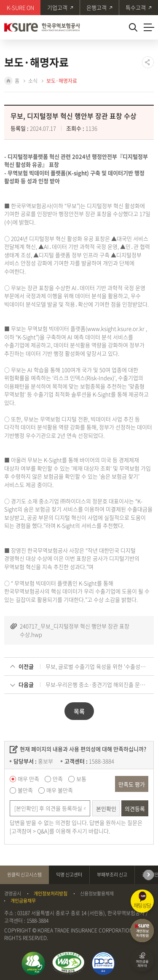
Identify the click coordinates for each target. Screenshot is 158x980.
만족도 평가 (132, 784)
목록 (79, 711)
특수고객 (136, 7)
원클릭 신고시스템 (24, 875)
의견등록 (135, 809)
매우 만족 (28, 779)
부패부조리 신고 (112, 875)
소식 (33, 81)
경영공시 (13, 894)
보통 (81, 779)
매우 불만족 (60, 790)
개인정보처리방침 (51, 894)
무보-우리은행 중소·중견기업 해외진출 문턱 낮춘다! (97, 684)
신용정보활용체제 (97, 894)
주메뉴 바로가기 (0, 0)
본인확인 (106, 809)
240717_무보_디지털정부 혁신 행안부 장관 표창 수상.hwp (75, 630)
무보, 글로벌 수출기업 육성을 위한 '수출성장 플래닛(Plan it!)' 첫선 (97, 666)
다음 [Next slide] (149, 875)
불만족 (25, 790)
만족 (58, 779)
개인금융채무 (23, 901)
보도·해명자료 (62, 81)
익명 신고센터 (69, 875)
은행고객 (96, 7)
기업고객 (57, 7)
